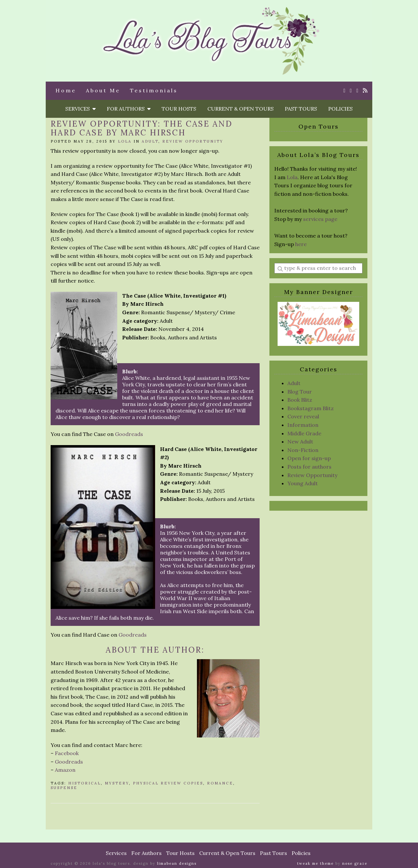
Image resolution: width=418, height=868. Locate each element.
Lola (125, 141)
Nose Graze (355, 863)
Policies (340, 109)
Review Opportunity (193, 141)
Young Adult (303, 483)
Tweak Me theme (315, 863)
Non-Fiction (303, 450)
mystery (117, 783)
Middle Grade (304, 433)
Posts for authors (309, 467)
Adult (150, 141)
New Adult (300, 442)
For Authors (129, 109)
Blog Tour (300, 392)
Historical (85, 783)
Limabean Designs (177, 863)
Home (66, 90)
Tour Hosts (179, 109)
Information (303, 425)
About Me (103, 90)
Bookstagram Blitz (311, 408)
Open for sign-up (309, 458)
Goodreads (129, 434)
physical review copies (168, 783)
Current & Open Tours (241, 109)
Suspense (64, 788)
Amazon (65, 770)
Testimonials (154, 90)
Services (80, 109)
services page (320, 219)
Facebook (67, 753)
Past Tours (301, 109)
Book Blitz (300, 400)
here (301, 244)
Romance (220, 783)
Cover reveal (303, 416)
